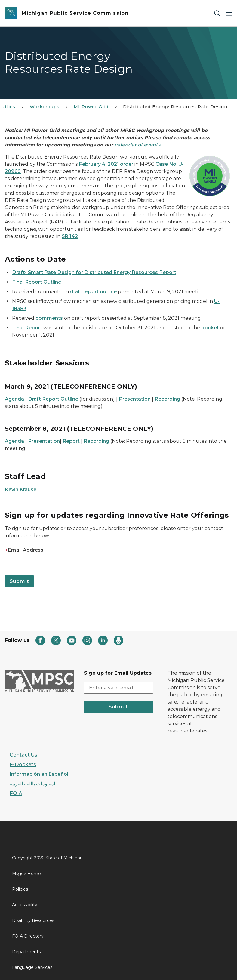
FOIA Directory (28, 936)
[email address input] (119, 688)
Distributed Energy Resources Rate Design (175, 107)
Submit (118, 707)
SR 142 (70, 236)
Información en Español (39, 774)
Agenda (14, 399)
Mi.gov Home (26, 874)
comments (49, 318)
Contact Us (23, 755)
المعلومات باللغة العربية (33, 784)
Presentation (135, 399)
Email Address (24, 550)
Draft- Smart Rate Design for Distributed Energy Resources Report (94, 272)
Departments (26, 952)
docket (210, 328)
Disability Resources (33, 920)
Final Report (27, 328)
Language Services (32, 967)
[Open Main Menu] (229, 13)
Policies (20, 889)
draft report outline (93, 292)
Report (71, 441)
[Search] (217, 13)
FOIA (16, 793)
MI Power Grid (91, 107)
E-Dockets (23, 764)
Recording (167, 399)
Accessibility (25, 905)
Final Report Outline (37, 282)
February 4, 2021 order (106, 164)
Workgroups (45, 107)
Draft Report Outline (53, 399)
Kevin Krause (21, 490)
